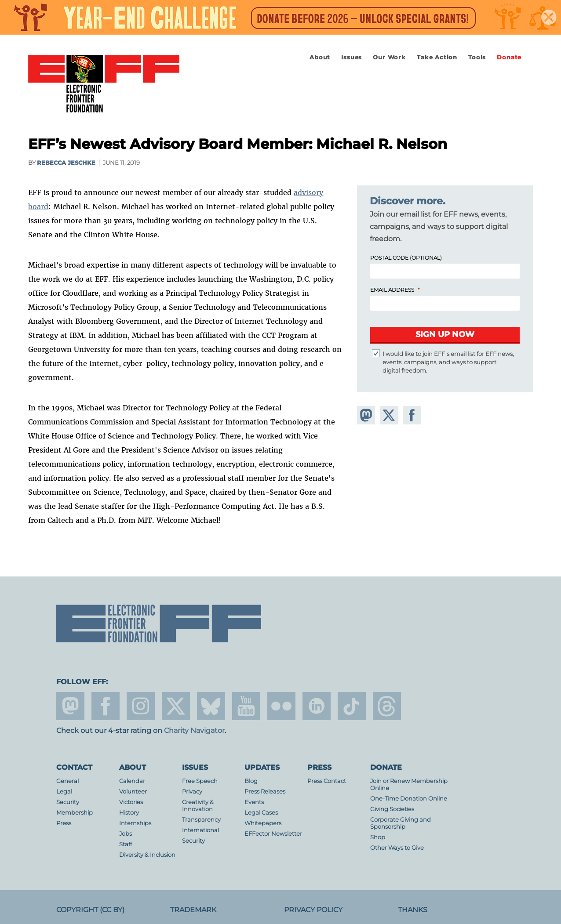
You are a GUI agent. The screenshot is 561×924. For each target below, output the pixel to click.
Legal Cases (261, 813)
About (320, 57)
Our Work (389, 57)
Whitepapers (263, 823)
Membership (75, 813)
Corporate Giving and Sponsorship (401, 823)
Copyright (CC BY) (90, 910)
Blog (251, 781)
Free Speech (200, 781)
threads (387, 706)
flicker (281, 706)
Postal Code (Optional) (406, 258)
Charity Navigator (194, 730)
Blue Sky (211, 706)
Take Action (437, 57)
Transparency (201, 820)
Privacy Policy (313, 910)
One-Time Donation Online (409, 799)
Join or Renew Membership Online (409, 784)
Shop (378, 837)
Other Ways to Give (397, 848)
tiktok (352, 706)
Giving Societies (392, 809)
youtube (246, 706)
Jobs (126, 834)
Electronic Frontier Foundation (104, 84)
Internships (135, 823)
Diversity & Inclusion (147, 855)
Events (254, 802)
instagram (141, 706)
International (200, 830)
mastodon (70, 706)
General (67, 781)
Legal (64, 792)
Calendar (132, 781)
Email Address (392, 290)
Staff (126, 844)
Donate (509, 57)
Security (68, 802)
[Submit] (445, 335)
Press (64, 823)
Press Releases (265, 792)
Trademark (193, 910)
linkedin (317, 706)
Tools (477, 57)
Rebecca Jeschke (66, 163)
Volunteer (133, 792)
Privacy (192, 792)
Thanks (413, 910)
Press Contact (327, 781)
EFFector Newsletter (273, 834)
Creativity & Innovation (198, 806)
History (129, 813)
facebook (106, 706)
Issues (352, 57)
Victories (131, 802)
